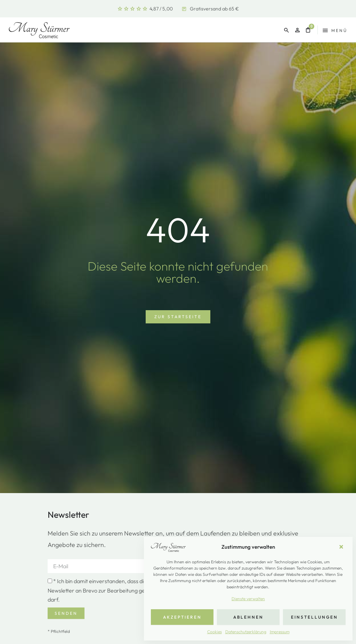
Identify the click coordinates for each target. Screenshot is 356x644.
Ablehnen (248, 617)
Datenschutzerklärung (246, 632)
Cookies (215, 632)
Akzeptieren (182, 617)
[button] (342, 547)
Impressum (280, 632)
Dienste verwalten (248, 599)
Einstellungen (314, 617)
